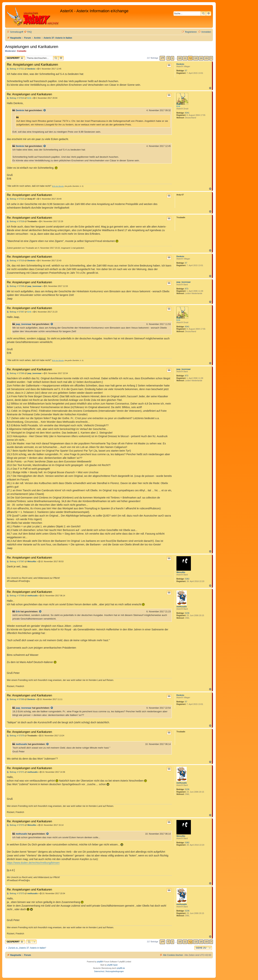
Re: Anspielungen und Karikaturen (32, 64)
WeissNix (181, 572)
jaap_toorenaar (184, 282)
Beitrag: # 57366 (16, 373)
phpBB (100, 962)
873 (187, 289)
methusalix (182, 607)
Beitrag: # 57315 (16, 199)
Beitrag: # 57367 (16, 562)
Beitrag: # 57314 (16, 98)
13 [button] (196, 58)
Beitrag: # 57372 (16, 825)
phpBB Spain (112, 965)
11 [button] (185, 58)
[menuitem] (28, 32)
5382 (187, 579)
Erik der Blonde (58, 186)
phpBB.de (121, 968)
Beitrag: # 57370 (16, 736)
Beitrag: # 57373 (16, 893)
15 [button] (206, 58)
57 (186, 71)
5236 (187, 613)
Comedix (22, 51)
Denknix (180, 64)
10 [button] (180, 58)
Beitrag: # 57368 (16, 596)
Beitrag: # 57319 (16, 261)
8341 (187, 113)
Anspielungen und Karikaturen (32, 47)
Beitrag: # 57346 (16, 286)
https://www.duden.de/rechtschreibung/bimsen (33, 863)
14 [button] (201, 58)
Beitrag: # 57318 (16, 221)
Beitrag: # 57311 (16, 69)
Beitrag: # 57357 (16, 312)
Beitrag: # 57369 (16, 699)
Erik (178, 106)
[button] (162, 58)
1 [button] (172, 58)
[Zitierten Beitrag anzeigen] (45, 110)
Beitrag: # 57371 (16, 772)
